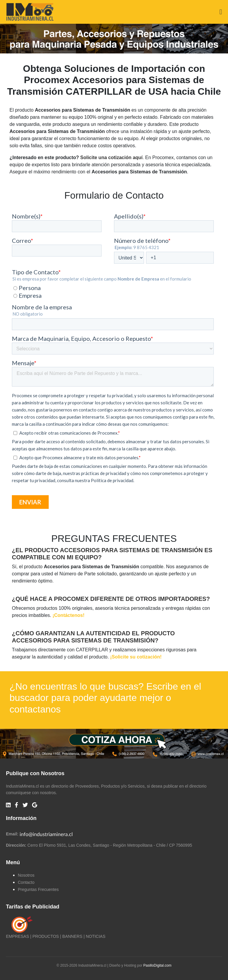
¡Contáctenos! (69, 615)
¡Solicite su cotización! (136, 657)
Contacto (26, 882)
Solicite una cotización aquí (111, 157)
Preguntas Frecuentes (38, 889)
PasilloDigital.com (157, 965)
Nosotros (26, 875)
